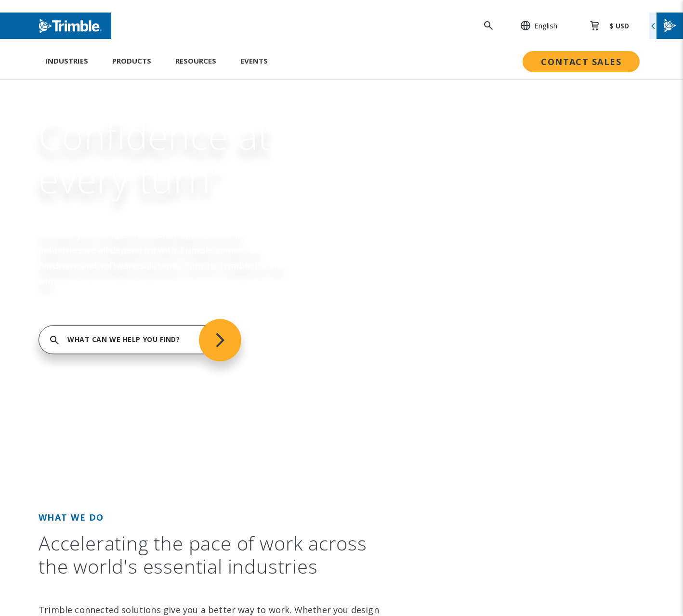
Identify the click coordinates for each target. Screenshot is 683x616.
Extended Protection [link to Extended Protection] (534, 284)
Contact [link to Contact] (85, 343)
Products (132, 61)
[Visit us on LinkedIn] (79, 442)
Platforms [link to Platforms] (231, 284)
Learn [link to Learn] (508, 323)
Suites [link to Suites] (224, 264)
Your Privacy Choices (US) (541, 575)
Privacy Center (523, 526)
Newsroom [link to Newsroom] (91, 284)
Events (254, 61)
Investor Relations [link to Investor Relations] (104, 244)
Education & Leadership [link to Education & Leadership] (397, 264)
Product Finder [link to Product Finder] (239, 323)
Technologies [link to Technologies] (237, 303)
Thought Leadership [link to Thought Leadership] (533, 303)
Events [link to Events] (84, 264)
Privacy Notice (523, 542)
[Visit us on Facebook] (116, 442)
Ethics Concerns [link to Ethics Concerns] (383, 343)
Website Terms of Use (537, 509)
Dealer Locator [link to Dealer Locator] (524, 244)
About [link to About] (82, 224)
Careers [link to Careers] (85, 323)
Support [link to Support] (512, 224)
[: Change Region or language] (534, 26)
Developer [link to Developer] (516, 343)
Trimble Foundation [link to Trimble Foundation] (389, 284)
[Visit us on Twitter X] (152, 442)
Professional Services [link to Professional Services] (535, 264)
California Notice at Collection (552, 558)
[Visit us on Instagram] (97, 442)
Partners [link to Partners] (87, 303)
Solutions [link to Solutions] (230, 244)
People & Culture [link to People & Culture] (385, 244)
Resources (196, 61)
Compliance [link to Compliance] (375, 323)
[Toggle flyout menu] (666, 26)
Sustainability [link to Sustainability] (378, 224)
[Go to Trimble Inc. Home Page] (119, 507)
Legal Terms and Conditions (547, 493)
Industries (67, 61)
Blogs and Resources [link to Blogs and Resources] (535, 363)
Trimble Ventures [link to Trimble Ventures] (386, 303)
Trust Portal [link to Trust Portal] (377, 363)
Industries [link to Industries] (231, 224)
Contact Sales (581, 62)
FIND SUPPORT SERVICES (494, 116)
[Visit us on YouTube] (134, 442)
